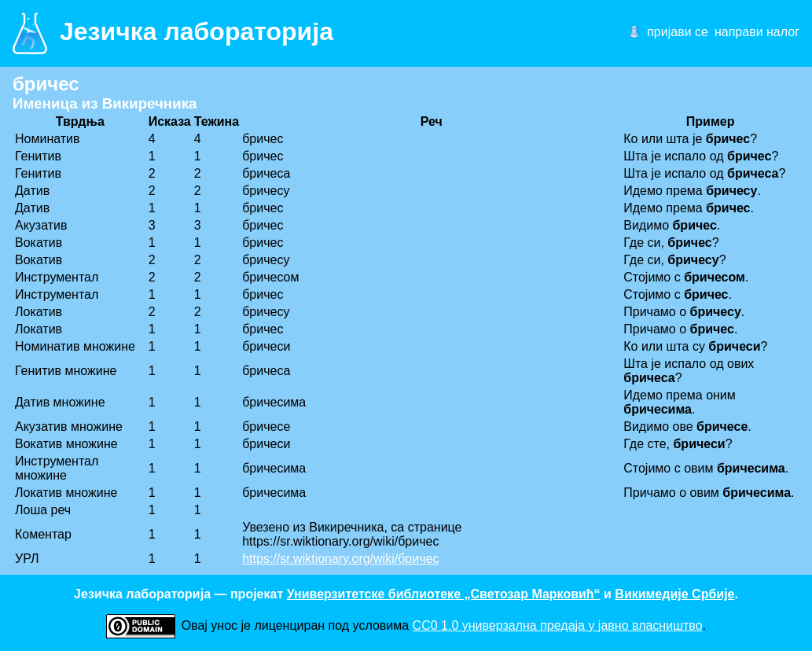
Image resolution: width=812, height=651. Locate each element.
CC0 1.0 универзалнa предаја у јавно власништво (558, 625)
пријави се (678, 32)
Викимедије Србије (674, 594)
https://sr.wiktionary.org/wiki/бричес (340, 559)
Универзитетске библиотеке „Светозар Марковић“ (444, 594)
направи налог (757, 32)
